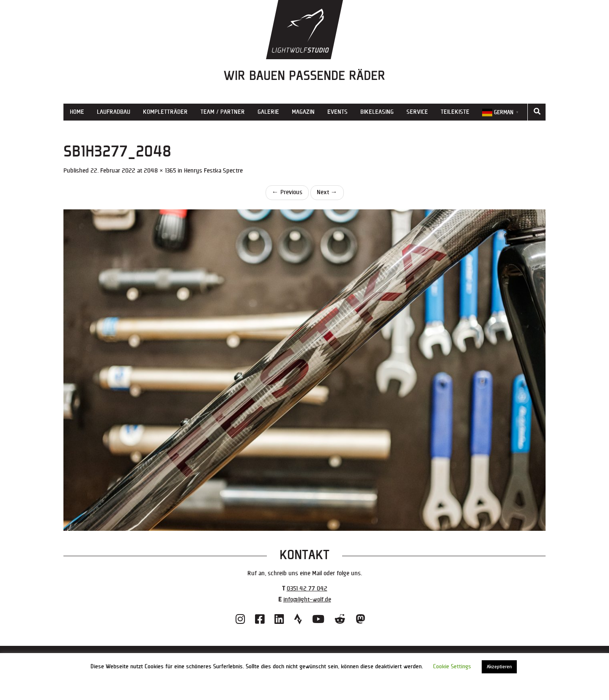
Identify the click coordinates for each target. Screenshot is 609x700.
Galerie (268, 112)
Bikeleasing (377, 112)
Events (337, 112)
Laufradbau (114, 112)
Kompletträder (165, 112)
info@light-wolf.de (307, 600)
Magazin (303, 112)
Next (327, 192)
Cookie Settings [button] (452, 667)
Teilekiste (455, 112)
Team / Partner (223, 112)
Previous (287, 192)
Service (417, 112)
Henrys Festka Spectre (213, 171)
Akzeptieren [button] (499, 667)
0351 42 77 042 (307, 589)
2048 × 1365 (160, 171)
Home (77, 112)
